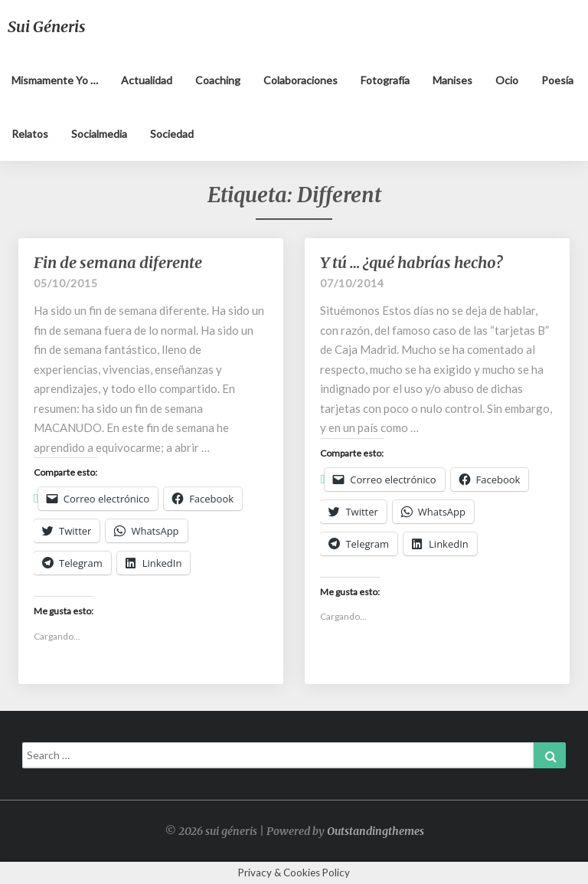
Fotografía (385, 80)
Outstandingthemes (376, 831)
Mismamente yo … (55, 80)
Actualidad (147, 80)
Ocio (507, 80)
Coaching (218, 80)
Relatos (30, 134)
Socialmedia (99, 134)
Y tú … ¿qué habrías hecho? (411, 262)
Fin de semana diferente (118, 262)
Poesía (557, 80)
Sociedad (172, 134)
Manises (452, 80)
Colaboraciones (301, 80)
